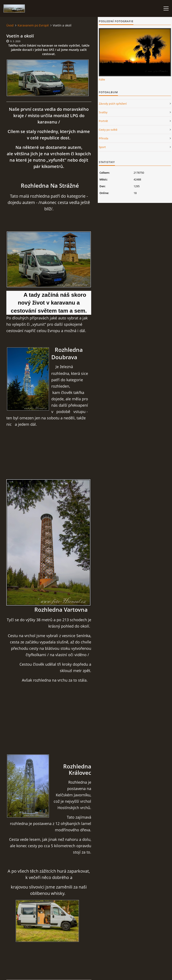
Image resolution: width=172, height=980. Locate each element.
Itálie (102, 79)
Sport (102, 147)
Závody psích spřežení (113, 104)
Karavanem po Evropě (33, 25)
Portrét (103, 121)
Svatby (103, 112)
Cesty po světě (108, 130)
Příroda (103, 138)
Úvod (10, 25)
